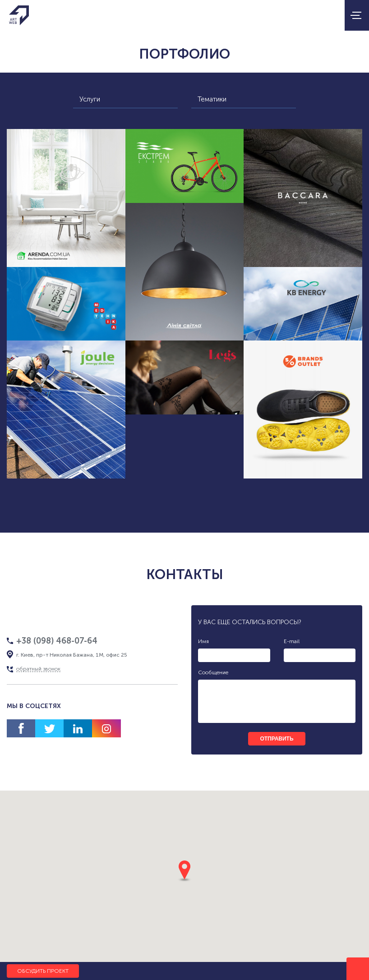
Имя (203, 641)
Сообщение (213, 672)
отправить (277, 739)
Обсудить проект (43, 971)
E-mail (292, 641)
